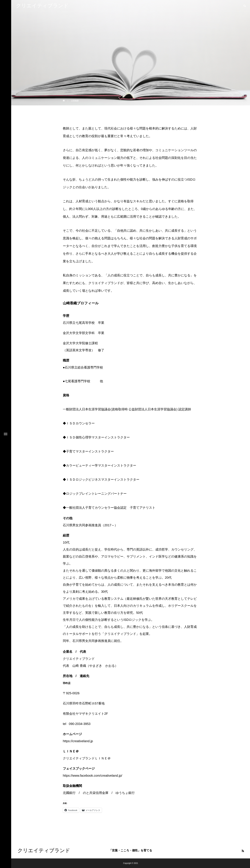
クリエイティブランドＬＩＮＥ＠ (87, 758)
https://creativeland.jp (78, 741)
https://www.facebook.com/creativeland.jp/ (92, 776)
